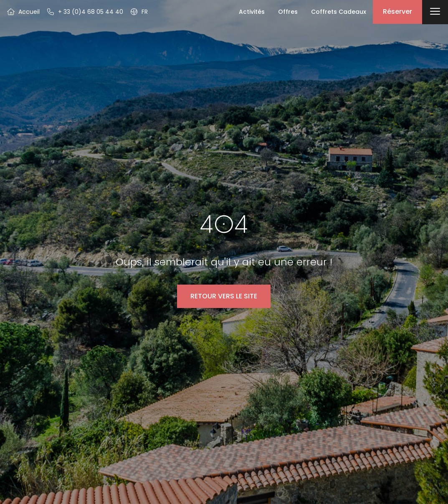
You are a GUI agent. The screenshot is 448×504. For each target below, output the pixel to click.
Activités (252, 12)
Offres (288, 12)
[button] (139, 12)
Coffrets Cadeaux (339, 12)
